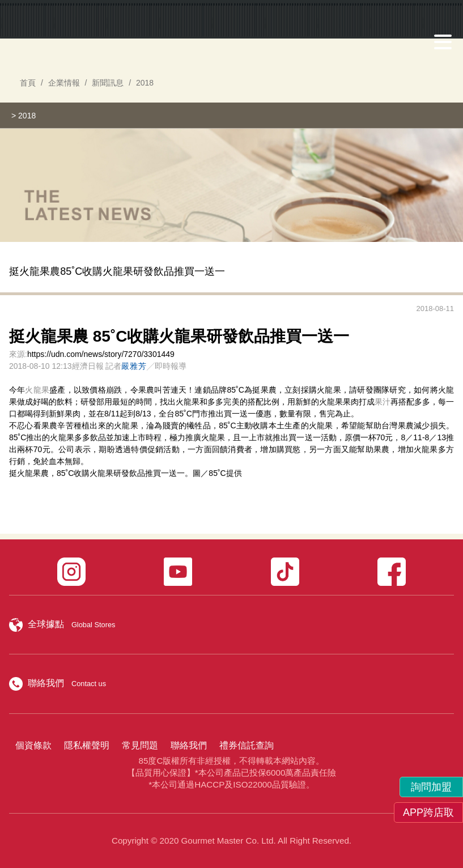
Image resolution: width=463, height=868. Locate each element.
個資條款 (33, 745)
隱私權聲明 (87, 745)
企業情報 (64, 83)
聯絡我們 (189, 745)
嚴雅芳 (134, 366)
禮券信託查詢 (247, 745)
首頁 (28, 83)
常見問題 (140, 745)
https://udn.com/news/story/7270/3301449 (101, 354)
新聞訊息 (108, 83)
